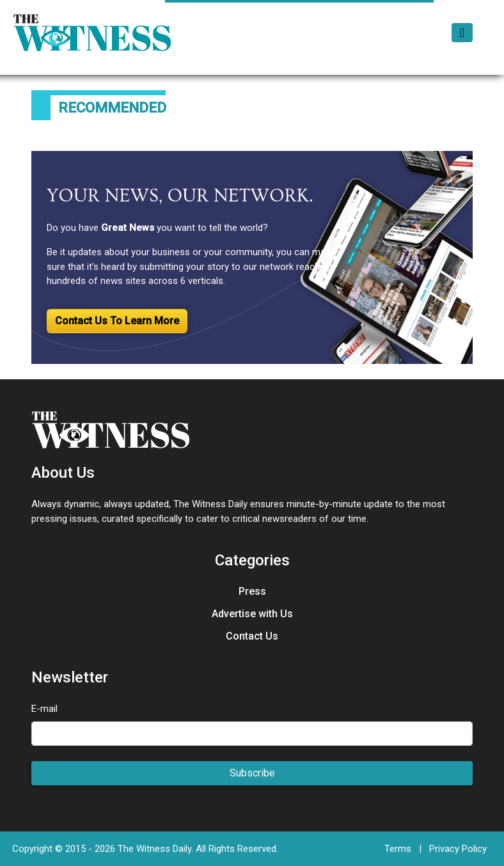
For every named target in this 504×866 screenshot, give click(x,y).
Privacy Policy (458, 849)
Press (252, 591)
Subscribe (252, 773)
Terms (398, 849)
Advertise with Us (252, 614)
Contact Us (252, 636)
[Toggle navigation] (462, 33)
